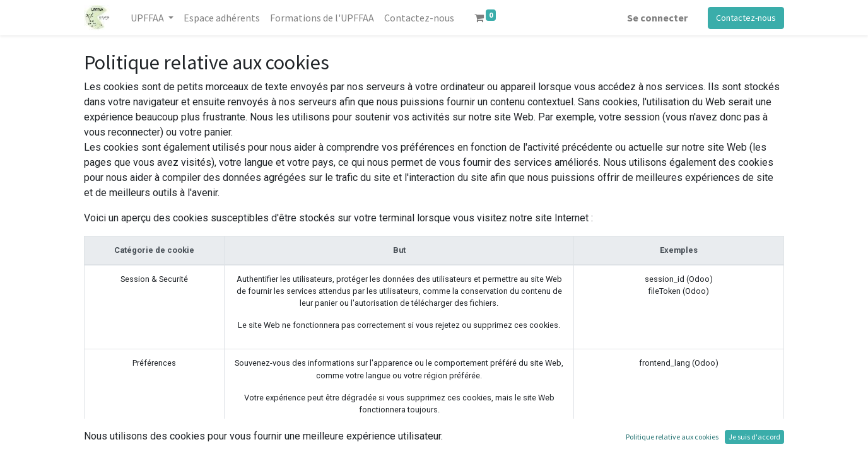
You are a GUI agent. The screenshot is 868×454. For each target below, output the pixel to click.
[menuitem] (222, 18)
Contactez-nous (746, 18)
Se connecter (657, 18)
